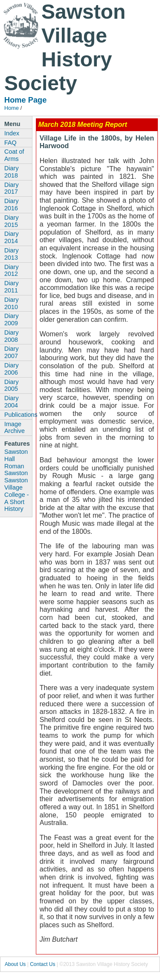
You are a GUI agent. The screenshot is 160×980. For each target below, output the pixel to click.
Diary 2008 (12, 336)
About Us (15, 964)
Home (12, 108)
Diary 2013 (12, 254)
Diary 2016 (12, 205)
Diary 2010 (12, 303)
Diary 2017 (12, 188)
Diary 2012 (12, 271)
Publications (18, 415)
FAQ (10, 143)
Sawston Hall (16, 455)
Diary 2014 (12, 237)
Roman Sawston (16, 470)
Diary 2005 (12, 385)
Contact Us (42, 964)
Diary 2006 (12, 369)
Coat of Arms (14, 155)
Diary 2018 (12, 172)
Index (12, 133)
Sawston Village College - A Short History (17, 494)
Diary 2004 (12, 402)
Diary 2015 (12, 221)
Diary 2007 (12, 352)
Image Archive (15, 428)
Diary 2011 (12, 287)
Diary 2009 (12, 320)
